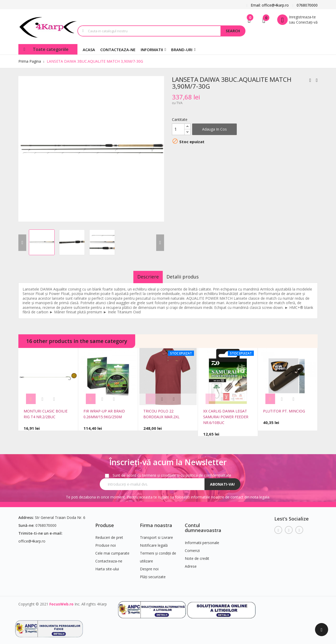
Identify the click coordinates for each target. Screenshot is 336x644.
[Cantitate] (178, 129)
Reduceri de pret (109, 535)
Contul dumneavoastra (203, 525)
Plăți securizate (153, 574)
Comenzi (192, 548)
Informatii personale (202, 540)
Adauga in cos (214, 129)
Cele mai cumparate (112, 551)
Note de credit (197, 556)
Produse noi (106, 543)
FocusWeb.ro (61, 602)
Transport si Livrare (156, 535)
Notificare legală (154, 543)
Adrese (191, 564)
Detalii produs (187, 277)
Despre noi (149, 567)
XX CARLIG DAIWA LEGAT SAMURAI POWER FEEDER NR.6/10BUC (226, 417)
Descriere (144, 277)
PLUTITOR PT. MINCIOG (284, 411)
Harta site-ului (107, 567)
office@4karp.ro (32, 538)
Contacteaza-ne (109, 559)
